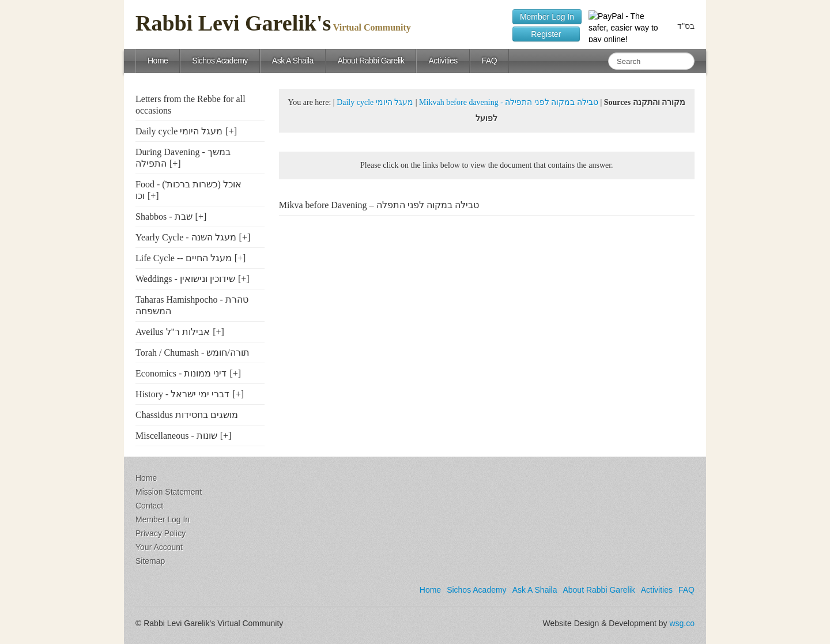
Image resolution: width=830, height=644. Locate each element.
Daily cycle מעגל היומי (179, 131)
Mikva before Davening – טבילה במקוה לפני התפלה (379, 205)
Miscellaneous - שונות (176, 436)
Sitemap (150, 561)
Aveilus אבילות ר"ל (173, 332)
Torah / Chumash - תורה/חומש (193, 353)
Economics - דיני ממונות (181, 373)
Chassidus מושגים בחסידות (187, 415)
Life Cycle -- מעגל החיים (184, 258)
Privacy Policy (161, 533)
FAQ (490, 61)
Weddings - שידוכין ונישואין (185, 279)
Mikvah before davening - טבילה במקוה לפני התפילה (509, 102)
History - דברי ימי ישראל (182, 394)
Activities (443, 61)
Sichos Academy (220, 61)
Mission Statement (169, 492)
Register (546, 34)
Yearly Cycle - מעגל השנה (186, 237)
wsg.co (682, 623)
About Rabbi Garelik (371, 61)
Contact (149, 506)
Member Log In (547, 17)
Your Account (159, 547)
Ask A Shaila (293, 61)
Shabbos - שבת (164, 216)
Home (158, 61)
